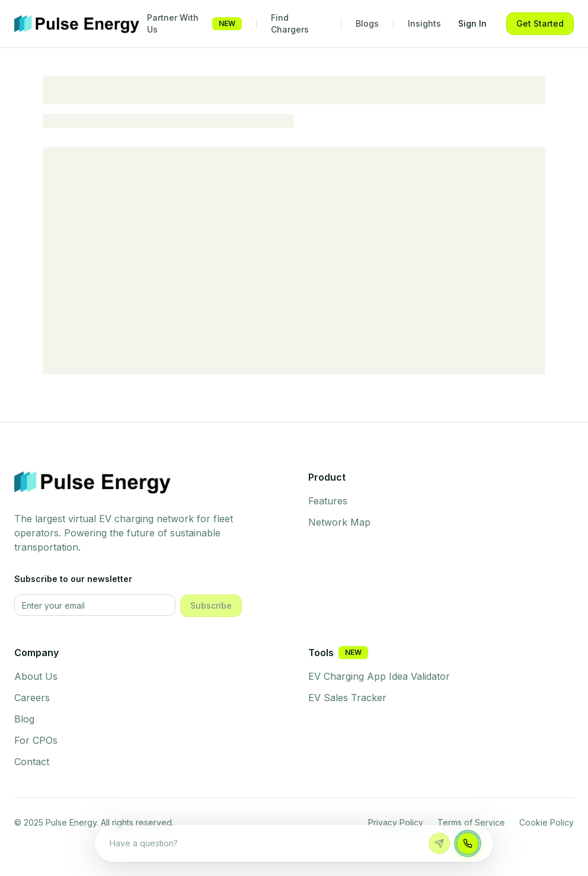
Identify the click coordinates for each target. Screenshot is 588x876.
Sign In (472, 23)
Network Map (339, 522)
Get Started (540, 23)
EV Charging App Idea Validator (379, 676)
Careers (32, 698)
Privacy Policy (396, 822)
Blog (24, 719)
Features (328, 501)
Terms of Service (471, 822)
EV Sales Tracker (347, 698)
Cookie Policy (547, 822)
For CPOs (36, 740)
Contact (32, 762)
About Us (36, 676)
